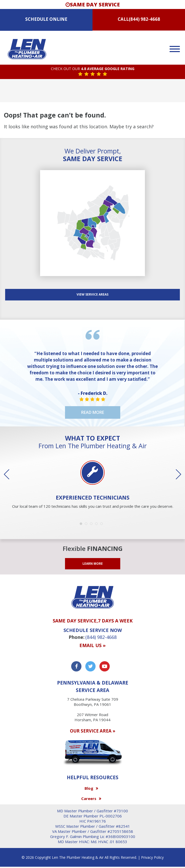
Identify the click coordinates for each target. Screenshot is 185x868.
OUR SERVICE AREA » (93, 731)
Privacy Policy (152, 857)
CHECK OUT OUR (93, 69)
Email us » (92, 646)
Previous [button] (10, 474)
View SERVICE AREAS (92, 294)
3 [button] (92, 525)
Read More (93, 412)
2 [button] (87, 525)
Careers (89, 798)
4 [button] (98, 525)
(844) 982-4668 (144, 19)
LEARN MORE (93, 564)
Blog (89, 788)
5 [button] (103, 525)
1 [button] (82, 525)
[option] (92, 485)
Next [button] (175, 474)
